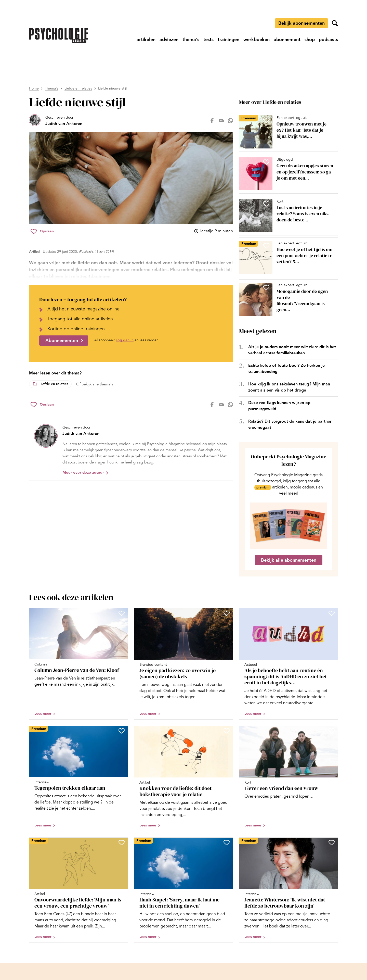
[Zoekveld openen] (335, 23)
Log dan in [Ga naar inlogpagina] (125, 340)
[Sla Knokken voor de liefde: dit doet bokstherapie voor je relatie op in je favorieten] (227, 731)
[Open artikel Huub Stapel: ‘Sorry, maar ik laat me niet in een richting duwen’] (183, 890)
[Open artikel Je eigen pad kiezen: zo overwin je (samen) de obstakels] (183, 664)
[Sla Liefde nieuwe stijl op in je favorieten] (42, 231)
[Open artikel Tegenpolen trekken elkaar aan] (78, 778)
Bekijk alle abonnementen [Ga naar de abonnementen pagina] (289, 560)
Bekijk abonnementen (302, 23)
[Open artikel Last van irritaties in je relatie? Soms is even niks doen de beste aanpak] (286, 216)
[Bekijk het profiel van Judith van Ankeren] (56, 121)
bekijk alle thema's (97, 384)
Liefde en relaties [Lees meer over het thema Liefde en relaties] (54, 384)
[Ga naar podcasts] (328, 40)
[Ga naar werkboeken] (257, 40)
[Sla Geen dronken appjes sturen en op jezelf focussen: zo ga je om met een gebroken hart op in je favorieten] (266, 162)
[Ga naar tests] (208, 40)
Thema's (52, 88)
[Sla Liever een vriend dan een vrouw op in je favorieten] (332, 731)
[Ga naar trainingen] (228, 40)
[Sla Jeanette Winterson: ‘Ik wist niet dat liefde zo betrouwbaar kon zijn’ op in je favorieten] (332, 843)
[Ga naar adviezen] (169, 40)
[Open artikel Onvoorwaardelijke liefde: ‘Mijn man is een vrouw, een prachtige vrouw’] (78, 890)
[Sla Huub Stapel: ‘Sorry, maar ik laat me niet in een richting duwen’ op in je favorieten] (227, 843)
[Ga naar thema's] (191, 40)
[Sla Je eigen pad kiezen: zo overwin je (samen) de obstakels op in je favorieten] (227, 613)
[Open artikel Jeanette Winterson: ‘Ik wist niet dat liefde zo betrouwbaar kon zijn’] (289, 890)
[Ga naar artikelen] (146, 40)
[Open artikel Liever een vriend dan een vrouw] (289, 778)
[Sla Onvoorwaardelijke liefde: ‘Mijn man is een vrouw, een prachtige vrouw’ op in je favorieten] (122, 843)
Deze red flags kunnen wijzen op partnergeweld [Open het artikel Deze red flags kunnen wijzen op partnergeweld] (279, 406)
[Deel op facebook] (212, 121)
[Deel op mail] (221, 121)
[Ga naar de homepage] (58, 35)
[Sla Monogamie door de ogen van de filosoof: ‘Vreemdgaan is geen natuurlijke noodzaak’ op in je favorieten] (266, 287)
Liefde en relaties (78, 88)
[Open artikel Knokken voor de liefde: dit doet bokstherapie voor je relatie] (183, 778)
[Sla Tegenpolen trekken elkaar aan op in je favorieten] (122, 731)
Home (34, 88)
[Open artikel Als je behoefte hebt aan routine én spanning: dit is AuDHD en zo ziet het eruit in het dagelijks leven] (289, 664)
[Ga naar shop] (310, 40)
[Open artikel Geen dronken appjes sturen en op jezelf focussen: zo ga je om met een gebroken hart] (286, 174)
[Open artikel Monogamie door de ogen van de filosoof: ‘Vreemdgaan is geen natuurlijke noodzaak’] (286, 299)
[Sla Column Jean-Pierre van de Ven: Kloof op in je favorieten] (122, 613)
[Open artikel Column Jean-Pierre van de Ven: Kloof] (78, 664)
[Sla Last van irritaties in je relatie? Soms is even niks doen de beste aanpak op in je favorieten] (266, 204)
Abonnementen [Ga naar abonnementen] (62, 341)
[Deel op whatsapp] (230, 121)
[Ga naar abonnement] (287, 40)
